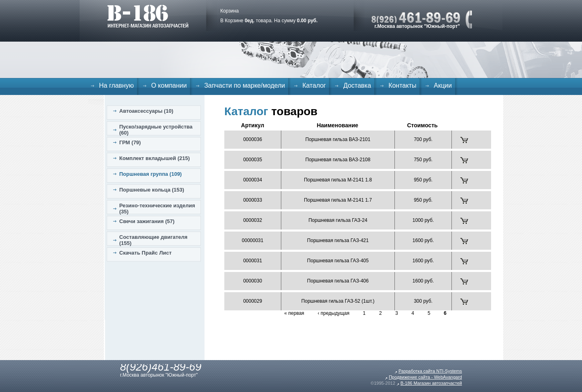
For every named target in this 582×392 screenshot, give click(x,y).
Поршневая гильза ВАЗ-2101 (338, 139)
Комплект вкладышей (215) (155, 158)
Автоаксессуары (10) (146, 111)
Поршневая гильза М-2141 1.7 (338, 200)
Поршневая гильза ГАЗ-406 (338, 281)
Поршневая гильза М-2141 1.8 (338, 180)
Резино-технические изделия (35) (157, 209)
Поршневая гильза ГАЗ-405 (338, 261)
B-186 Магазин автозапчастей (431, 383)
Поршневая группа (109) (151, 174)
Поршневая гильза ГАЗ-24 (338, 220)
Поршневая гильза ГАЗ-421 (338, 240)
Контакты (402, 85)
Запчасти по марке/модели (245, 85)
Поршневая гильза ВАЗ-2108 (338, 160)
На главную (116, 85)
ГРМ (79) (130, 142)
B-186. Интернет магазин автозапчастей (148, 16)
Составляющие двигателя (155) (153, 240)
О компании (169, 85)
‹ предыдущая (334, 313)
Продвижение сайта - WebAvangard (425, 377)
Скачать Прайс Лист (145, 253)
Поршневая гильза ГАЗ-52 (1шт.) (338, 301)
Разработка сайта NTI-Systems (430, 371)
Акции (443, 85)
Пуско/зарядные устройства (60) (156, 130)
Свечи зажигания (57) (147, 221)
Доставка (357, 85)
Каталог (314, 85)
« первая (294, 313)
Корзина (230, 11)
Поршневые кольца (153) (152, 190)
